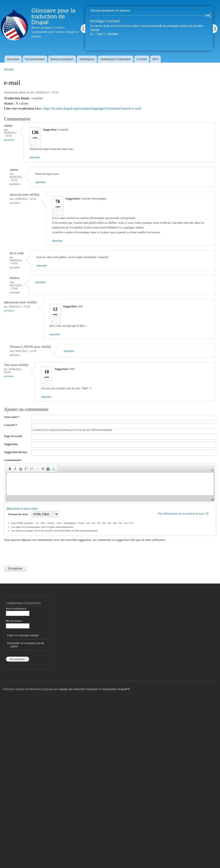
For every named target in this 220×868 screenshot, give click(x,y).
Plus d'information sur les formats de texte (181, 514)
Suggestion (11, 444)
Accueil (9, 69)
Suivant (215, 29)
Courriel (11, 425)
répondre (35, 157)
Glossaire (13, 59)
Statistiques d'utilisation (116, 59)
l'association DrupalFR (116, 689)
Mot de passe (15, 621)
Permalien (9, 140)
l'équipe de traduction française (78, 689)
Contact (142, 59)
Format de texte (19, 514)
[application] (110, 483)
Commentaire (13, 460)
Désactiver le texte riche (22, 509)
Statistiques (87, 59)
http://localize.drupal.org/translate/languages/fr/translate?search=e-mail (93, 108)
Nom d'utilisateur (17, 609)
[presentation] (39, 551)
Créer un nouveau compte (23, 635)
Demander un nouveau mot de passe (26, 645)
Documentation (35, 59)
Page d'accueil (13, 436)
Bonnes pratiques (62, 59)
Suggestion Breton (16, 452)
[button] (10, 469)
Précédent (83, 29)
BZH (155, 59)
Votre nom (12, 417)
